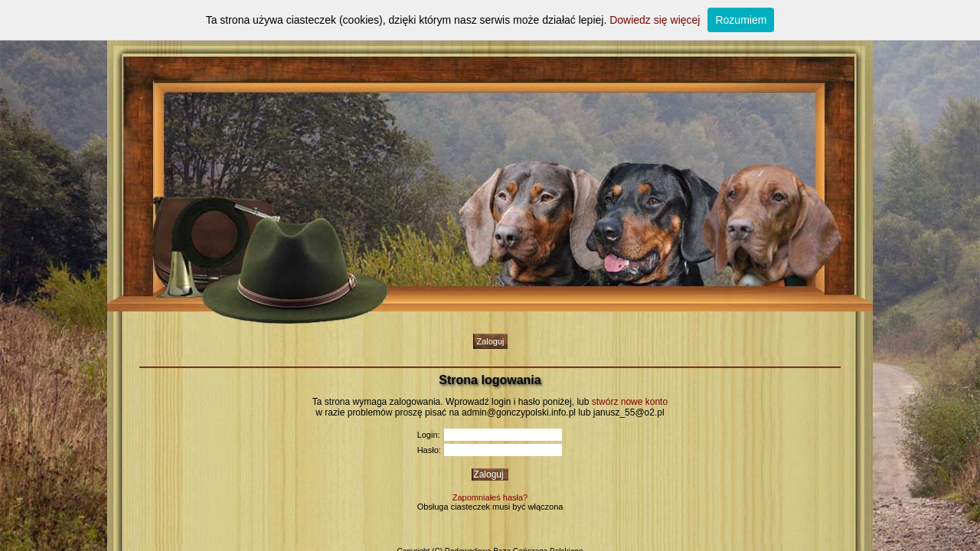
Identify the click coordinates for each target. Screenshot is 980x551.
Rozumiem (741, 20)
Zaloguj (490, 341)
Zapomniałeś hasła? (490, 497)
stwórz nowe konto (630, 402)
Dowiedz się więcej (655, 20)
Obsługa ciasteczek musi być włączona (490, 507)
